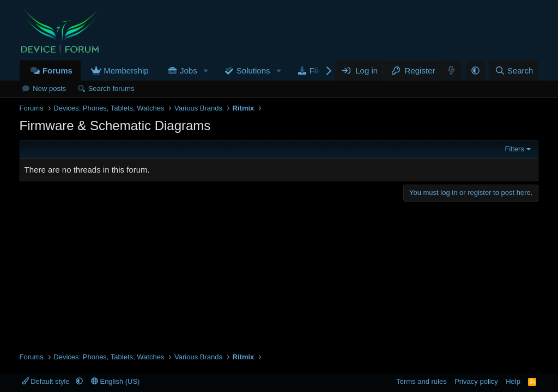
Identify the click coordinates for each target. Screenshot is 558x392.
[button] (206, 71)
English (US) (116, 381)
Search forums (111, 88)
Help (513, 381)
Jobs (189, 71)
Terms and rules (421, 381)
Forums (57, 71)
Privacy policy (476, 381)
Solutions (253, 71)
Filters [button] (514, 149)
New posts (49, 88)
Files (318, 71)
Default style (47, 381)
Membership (126, 71)
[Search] (514, 71)
